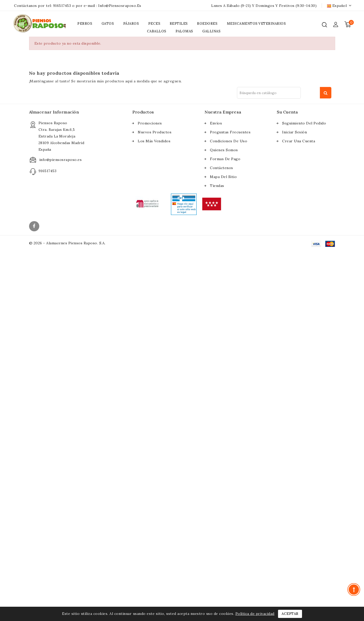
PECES (154, 24)
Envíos (216, 123)
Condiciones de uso (229, 141)
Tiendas (217, 186)
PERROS (85, 24)
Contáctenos (222, 168)
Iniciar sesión (294, 132)
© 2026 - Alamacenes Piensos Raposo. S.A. (67, 243)
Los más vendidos (154, 141)
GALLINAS (211, 31)
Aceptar (290, 614)
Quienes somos (224, 150)
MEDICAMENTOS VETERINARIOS (256, 24)
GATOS (108, 24)
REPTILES (179, 24)
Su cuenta (287, 112)
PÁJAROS (131, 24)
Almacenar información (54, 112)
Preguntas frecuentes (230, 132)
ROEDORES (207, 24)
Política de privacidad (255, 614)
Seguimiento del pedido (304, 123)
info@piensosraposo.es (120, 6)
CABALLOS (157, 31)
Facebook (35, 227)
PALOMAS (184, 31)
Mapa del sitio (223, 177)
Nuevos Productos (155, 132)
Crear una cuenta (299, 141)
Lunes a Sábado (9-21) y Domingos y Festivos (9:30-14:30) (264, 6)
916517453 (62, 6)
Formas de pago (225, 159)
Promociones (150, 123)
